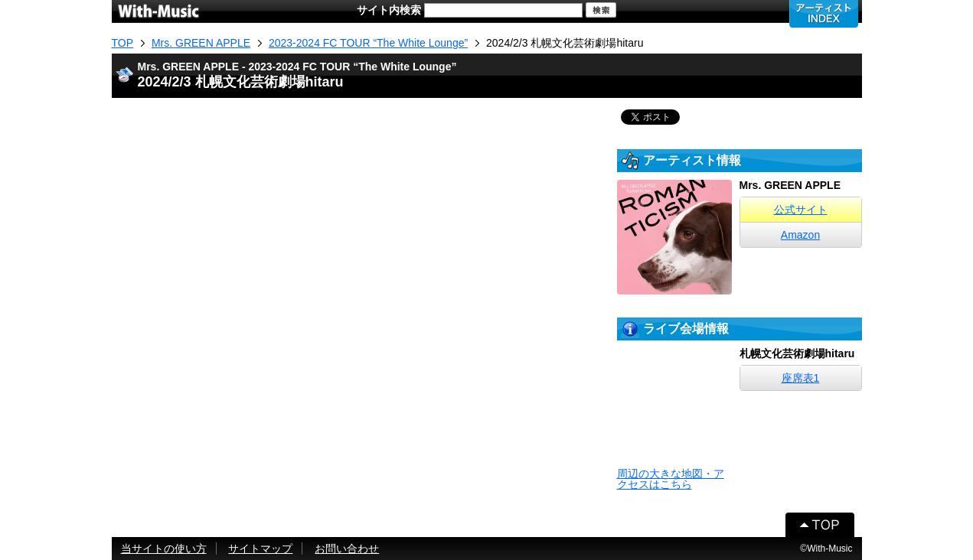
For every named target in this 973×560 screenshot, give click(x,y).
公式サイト (801, 210)
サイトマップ (260, 549)
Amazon (800, 235)
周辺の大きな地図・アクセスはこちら (671, 479)
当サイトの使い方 (164, 549)
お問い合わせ (347, 549)
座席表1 (801, 378)
